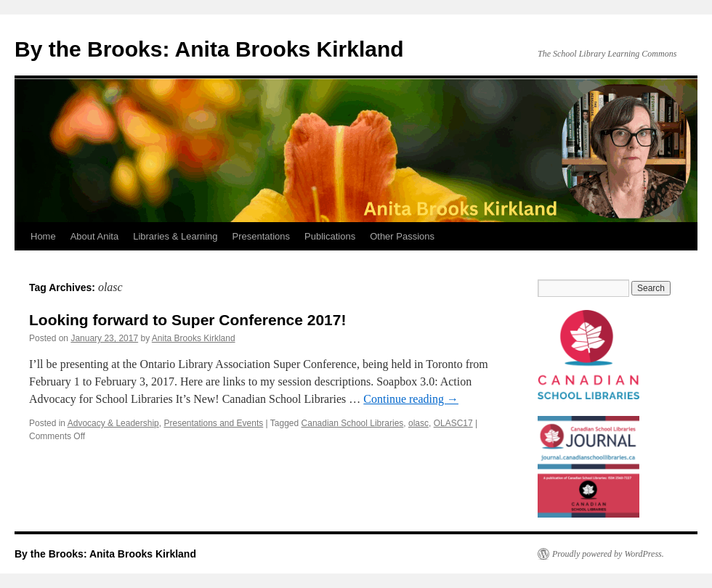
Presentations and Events (213, 423)
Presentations (262, 236)
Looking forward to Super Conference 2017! (187, 320)
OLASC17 (453, 423)
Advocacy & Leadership (113, 423)
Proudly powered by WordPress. (608, 554)
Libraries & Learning (175, 236)
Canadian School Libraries (353, 423)
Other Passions (402, 236)
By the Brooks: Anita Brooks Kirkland (209, 49)
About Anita (95, 236)
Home (43, 236)
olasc (418, 423)
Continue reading (411, 399)
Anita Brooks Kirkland (194, 338)
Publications (330, 236)
